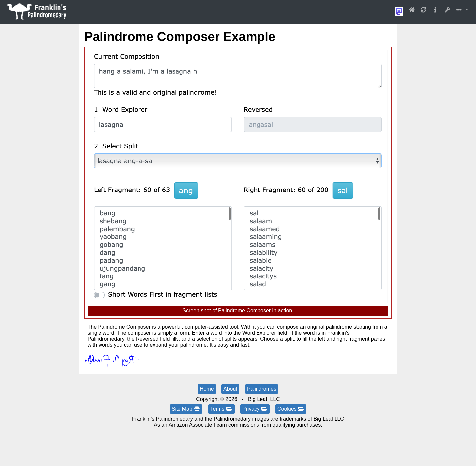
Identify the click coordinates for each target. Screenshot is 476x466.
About (230, 389)
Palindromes (262, 389)
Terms (221, 409)
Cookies (291, 409)
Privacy (255, 409)
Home (207, 389)
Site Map (186, 409)
